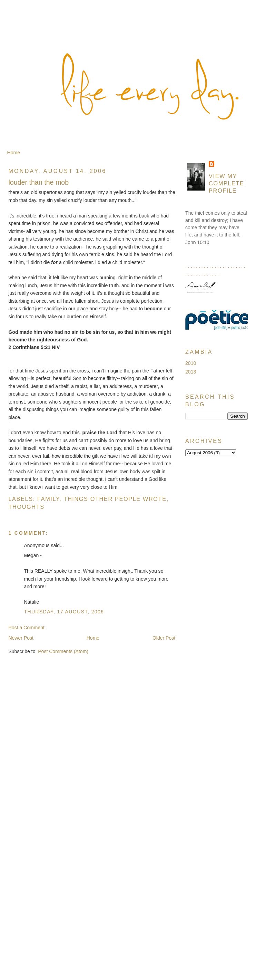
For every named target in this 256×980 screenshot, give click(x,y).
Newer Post (21, 638)
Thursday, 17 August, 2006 (64, 612)
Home (14, 153)
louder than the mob (38, 182)
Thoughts (26, 507)
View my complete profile (227, 183)
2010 (191, 363)
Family (48, 499)
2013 (191, 372)
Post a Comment (26, 628)
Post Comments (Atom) (63, 651)
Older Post (164, 638)
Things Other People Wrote (115, 499)
